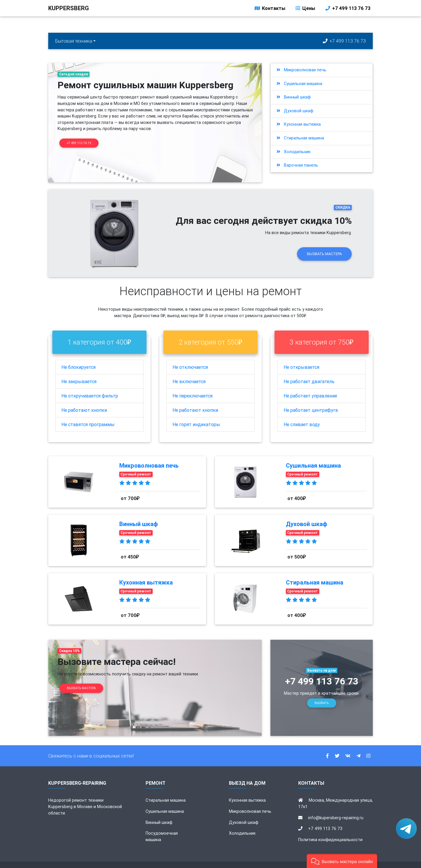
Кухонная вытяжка (299, 124)
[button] (342, 861)
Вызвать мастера (324, 244)
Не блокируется (78, 357)
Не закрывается (79, 371)
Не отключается (190, 357)
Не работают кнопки (84, 400)
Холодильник (294, 152)
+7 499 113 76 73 (347, 9)
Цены (305, 9)
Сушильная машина (299, 84)
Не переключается (193, 386)
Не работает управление (310, 386)
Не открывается (301, 357)
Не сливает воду (302, 414)
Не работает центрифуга (311, 400)
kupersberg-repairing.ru (171, 860)
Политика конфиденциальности (330, 830)
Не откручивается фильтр (90, 386)
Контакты (270, 9)
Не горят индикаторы (196, 414)
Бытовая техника (74, 41)
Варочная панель (297, 165)
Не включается (189, 371)
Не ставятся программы (88, 414)
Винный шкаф (294, 97)
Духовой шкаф (295, 111)
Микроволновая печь (301, 70)
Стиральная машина (300, 138)
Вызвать (322, 693)
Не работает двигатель (309, 371)
